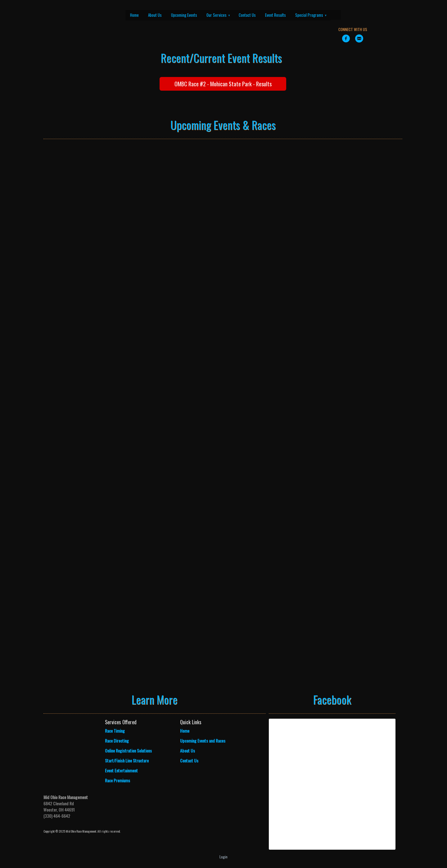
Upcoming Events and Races (203, 741)
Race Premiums (117, 780)
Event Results (275, 15)
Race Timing (115, 731)
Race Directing (117, 741)
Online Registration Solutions (128, 750)
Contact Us (247, 15)
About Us (155, 15)
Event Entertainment (121, 770)
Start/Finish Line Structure (127, 760)
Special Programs (311, 15)
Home (134, 15)
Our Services (218, 15)
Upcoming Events (184, 15)
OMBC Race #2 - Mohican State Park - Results (223, 84)
